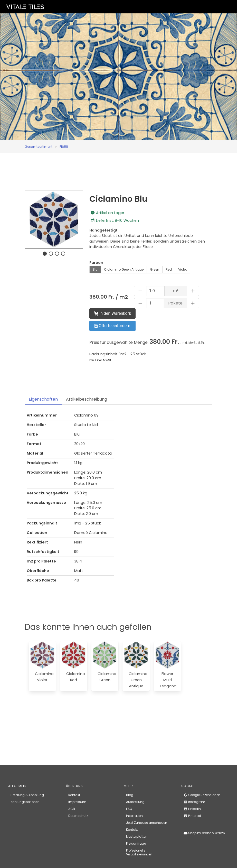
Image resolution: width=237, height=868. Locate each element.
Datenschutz (78, 816)
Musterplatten (137, 837)
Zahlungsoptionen (25, 802)
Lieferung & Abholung (27, 795)
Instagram (194, 802)
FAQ (129, 809)
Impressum (77, 802)
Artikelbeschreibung (87, 399)
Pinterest (192, 816)
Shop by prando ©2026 (204, 833)
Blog (130, 795)
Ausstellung (135, 802)
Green (155, 269)
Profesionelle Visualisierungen (139, 852)
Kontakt (74, 795)
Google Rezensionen (202, 795)
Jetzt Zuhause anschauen (147, 823)
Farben (96, 263)
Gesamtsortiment (39, 147)
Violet (182, 269)
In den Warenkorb (112, 313)
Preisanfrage (136, 843)
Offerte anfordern (112, 326)
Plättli (64, 147)
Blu (95, 269)
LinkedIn (192, 809)
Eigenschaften (43, 399)
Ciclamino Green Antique (124, 269)
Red (169, 269)
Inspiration (134, 816)
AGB (72, 809)
